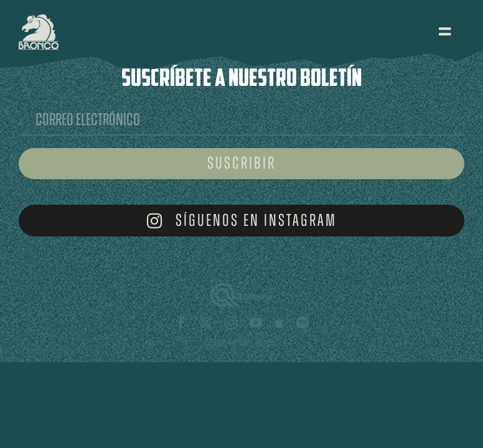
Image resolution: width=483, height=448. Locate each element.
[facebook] (181, 323)
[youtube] (256, 323)
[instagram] (231, 323)
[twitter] (206, 323)
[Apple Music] (279, 323)
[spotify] (302, 323)
